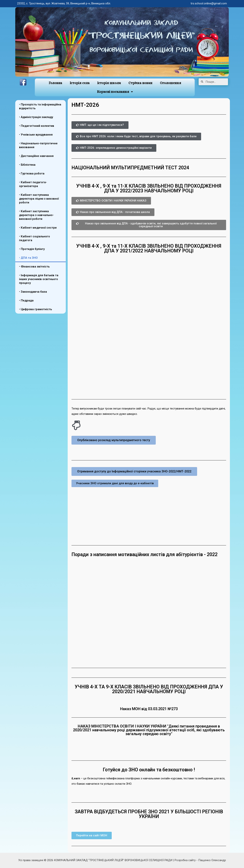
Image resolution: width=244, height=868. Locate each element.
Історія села (80, 83)
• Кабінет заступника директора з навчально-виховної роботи (36, 215)
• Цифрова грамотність (35, 309)
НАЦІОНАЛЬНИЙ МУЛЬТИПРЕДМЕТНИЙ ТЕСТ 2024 (130, 168)
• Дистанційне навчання (36, 156)
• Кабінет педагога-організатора (33, 184)
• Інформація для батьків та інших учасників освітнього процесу (39, 279)
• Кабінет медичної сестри (38, 228)
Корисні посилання (115, 92)
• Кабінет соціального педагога (35, 238)
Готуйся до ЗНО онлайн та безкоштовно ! (149, 770)
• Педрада (26, 300)
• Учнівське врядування (36, 135)
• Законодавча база (33, 292)
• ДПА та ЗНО (28, 258)
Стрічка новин (140, 83)
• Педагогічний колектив (37, 126)
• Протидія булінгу (32, 249)
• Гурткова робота (32, 173)
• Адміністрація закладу (36, 117)
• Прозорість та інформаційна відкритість (40, 106)
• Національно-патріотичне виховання (38, 145)
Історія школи (109, 83)
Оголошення (171, 83)
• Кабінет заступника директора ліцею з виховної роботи (39, 199)
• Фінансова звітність (34, 267)
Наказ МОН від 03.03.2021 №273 (149, 709)
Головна (55, 83)
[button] (100, 125)
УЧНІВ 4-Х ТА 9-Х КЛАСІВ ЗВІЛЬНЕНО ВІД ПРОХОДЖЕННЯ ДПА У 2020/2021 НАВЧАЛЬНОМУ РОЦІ (149, 689)
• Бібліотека (27, 165)
